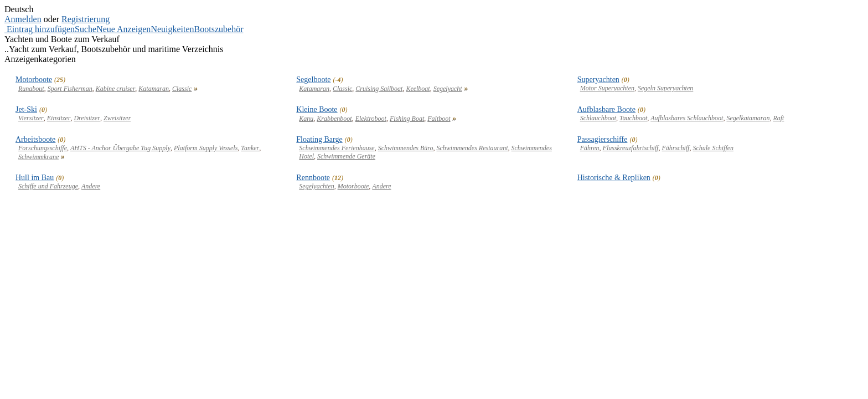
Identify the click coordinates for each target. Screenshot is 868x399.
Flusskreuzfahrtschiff (631, 148)
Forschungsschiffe (43, 148)
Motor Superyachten (607, 88)
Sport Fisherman (70, 89)
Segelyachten (316, 186)
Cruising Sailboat (379, 89)
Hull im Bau (35, 178)
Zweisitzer (117, 118)
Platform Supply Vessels (206, 148)
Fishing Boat (407, 119)
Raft (778, 118)
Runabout (31, 89)
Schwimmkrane (38, 157)
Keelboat (418, 89)
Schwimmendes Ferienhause (337, 148)
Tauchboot (633, 118)
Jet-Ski (26, 109)
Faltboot (439, 119)
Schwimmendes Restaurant (472, 148)
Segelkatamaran (748, 118)
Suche (86, 29)
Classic (182, 89)
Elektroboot (371, 119)
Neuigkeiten (172, 29)
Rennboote (313, 178)
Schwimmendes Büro (406, 148)
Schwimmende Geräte (346, 156)
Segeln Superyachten (665, 88)
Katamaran (154, 89)
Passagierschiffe (603, 139)
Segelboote (313, 80)
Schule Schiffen (713, 148)
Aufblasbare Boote (606, 109)
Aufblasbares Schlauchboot (687, 118)
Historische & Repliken (614, 178)
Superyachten (598, 80)
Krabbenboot (334, 119)
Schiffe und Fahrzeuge (48, 186)
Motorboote (34, 80)
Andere (91, 186)
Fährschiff (675, 148)
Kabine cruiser (116, 89)
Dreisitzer (87, 118)
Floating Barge (319, 139)
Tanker (250, 148)
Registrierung (86, 19)
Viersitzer (31, 118)
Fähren (590, 148)
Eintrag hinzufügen (41, 29)
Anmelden (23, 19)
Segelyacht (448, 89)
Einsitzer (59, 118)
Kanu (306, 119)
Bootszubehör (219, 29)
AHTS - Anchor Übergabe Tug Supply (120, 148)
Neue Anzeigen (123, 29)
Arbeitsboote (35, 139)
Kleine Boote (317, 109)
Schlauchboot (598, 118)
